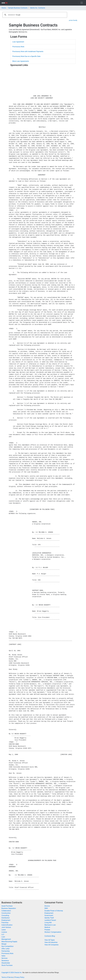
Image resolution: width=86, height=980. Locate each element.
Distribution (6, 918)
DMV (46, 908)
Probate (47, 930)
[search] (34, 15)
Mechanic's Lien (50, 925)
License (4, 932)
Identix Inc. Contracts (38, 8)
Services (4, 958)
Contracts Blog (50, 936)
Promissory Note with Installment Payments (28, 51)
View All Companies (51, 945)
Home (4, 8)
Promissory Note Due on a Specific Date (26, 56)
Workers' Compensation (53, 932)
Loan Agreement (18, 42)
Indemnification (7, 925)
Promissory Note (18, 47)
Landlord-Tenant (50, 920)
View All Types (50, 940)
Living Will (48, 923)
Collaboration (6, 911)
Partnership (6, 951)
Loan (3, 937)
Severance (5, 961)
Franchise (5, 923)
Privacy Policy (19, 977)
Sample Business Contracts (18, 8)
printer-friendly (73, 20)
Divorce (47, 906)
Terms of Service (7, 977)
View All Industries (51, 942)
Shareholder (6, 963)
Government (49, 915)
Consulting (5, 915)
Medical (47, 927)
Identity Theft (49, 918)
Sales (3, 956)
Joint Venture (6, 927)
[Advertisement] (43, 81)
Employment (6, 920)
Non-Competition (7, 946)
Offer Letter (5, 949)
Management (6, 939)
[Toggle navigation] (82, 3)
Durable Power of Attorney (54, 911)
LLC (3, 934)
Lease (4, 930)
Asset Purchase (7, 906)
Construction (6, 913)
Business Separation (9, 908)
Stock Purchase (7, 965)
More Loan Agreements (21, 61)
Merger (4, 944)
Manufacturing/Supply (9, 942)
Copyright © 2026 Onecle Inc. (12, 973)
